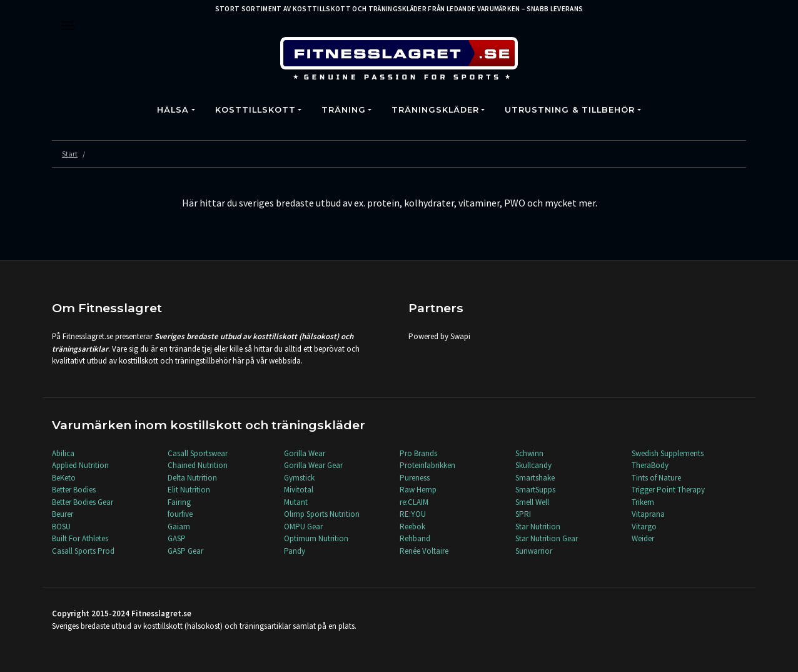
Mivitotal (299, 490)
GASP (177, 538)
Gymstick (299, 478)
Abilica (63, 453)
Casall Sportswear (198, 453)
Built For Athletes (80, 538)
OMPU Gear (303, 527)
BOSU (61, 527)
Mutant (296, 502)
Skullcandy (533, 465)
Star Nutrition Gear (547, 538)
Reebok (412, 527)
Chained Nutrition (198, 465)
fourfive (180, 514)
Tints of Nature (656, 478)
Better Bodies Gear (83, 502)
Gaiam (179, 527)
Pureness (415, 478)
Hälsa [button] (173, 110)
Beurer (63, 514)
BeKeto (64, 478)
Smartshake (535, 478)
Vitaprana (648, 514)
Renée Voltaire (424, 551)
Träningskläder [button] (435, 110)
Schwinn (529, 453)
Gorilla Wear (305, 453)
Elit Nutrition (189, 490)
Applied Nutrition (80, 465)
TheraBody (650, 465)
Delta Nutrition (192, 478)
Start (70, 154)
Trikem (643, 502)
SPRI (523, 514)
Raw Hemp (418, 490)
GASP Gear (185, 551)
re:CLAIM (414, 502)
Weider (643, 538)
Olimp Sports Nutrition (322, 514)
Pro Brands (418, 453)
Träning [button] (344, 110)
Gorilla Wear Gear (313, 465)
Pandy (295, 551)
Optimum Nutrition (316, 538)
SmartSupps (535, 490)
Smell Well (532, 502)
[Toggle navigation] (68, 26)
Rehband (415, 538)
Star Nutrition (538, 527)
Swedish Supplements (668, 453)
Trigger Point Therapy (668, 490)
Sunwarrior (534, 551)
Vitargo (644, 527)
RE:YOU (413, 514)
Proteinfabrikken (427, 465)
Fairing (179, 502)
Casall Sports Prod (83, 551)
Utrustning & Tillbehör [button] (570, 110)
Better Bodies (74, 490)
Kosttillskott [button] (255, 110)
